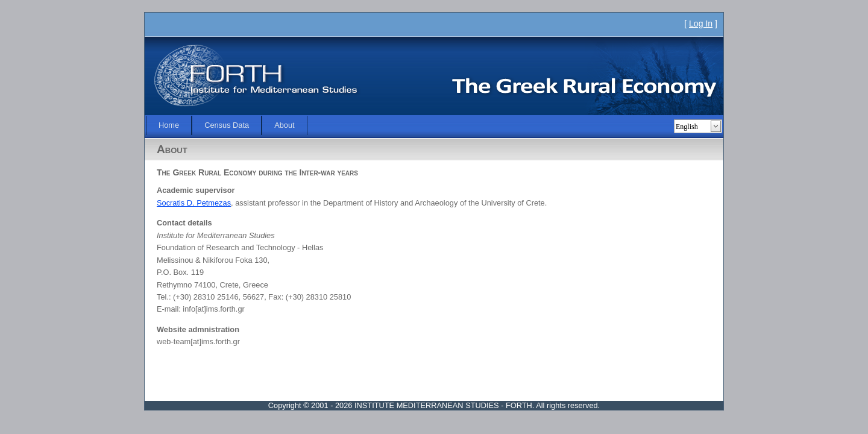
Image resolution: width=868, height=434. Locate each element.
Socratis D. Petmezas (194, 203)
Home (169, 125)
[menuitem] (169, 125)
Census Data (227, 125)
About (284, 125)
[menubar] (227, 125)
